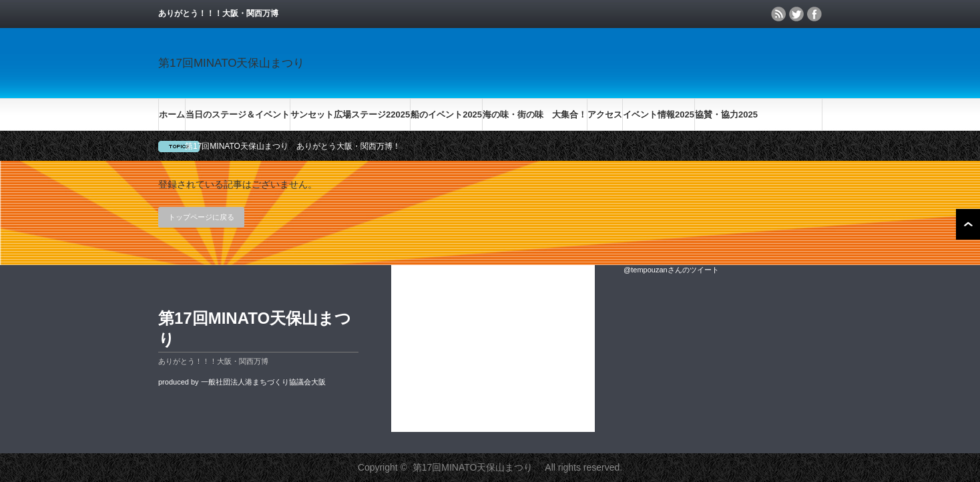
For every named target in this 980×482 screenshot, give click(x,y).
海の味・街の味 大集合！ (535, 114)
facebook (814, 14)
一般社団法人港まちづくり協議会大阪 (263, 382)
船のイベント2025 (446, 114)
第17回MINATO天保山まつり (237, 63)
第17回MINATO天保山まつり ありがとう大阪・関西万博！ (293, 146)
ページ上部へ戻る (968, 224)
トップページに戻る (201, 217)
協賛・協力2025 (726, 114)
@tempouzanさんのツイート (671, 270)
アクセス (605, 114)
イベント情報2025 (659, 114)
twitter (796, 14)
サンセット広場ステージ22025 (350, 114)
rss (778, 14)
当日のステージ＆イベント (238, 114)
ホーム (172, 114)
